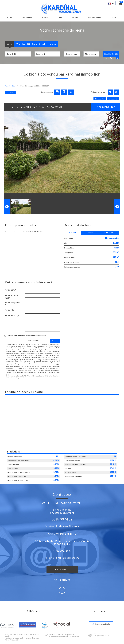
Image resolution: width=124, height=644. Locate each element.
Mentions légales (19, 638)
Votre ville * (10, 310)
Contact (114, 17)
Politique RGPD (15, 640)
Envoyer (55, 341)
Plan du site (9, 638)
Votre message (12, 315)
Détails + (91, 233)
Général (72, 233)
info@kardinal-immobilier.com (62, 526)
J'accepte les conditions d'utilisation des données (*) (27, 335)
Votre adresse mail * (12, 297)
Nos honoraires (30, 638)
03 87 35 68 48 (62, 551)
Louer (60, 17)
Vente (10, 44)
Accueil (10, 17)
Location (52, 44)
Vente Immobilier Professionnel (31, 44)
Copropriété (109, 233)
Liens (38, 638)
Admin (7, 640)
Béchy (14, 86)
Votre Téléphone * (13, 304)
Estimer (75, 17)
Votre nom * (10, 290)
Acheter (45, 17)
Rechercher (111, 54)
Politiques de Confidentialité (40, 376)
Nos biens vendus (94, 17)
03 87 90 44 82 (62, 519)
